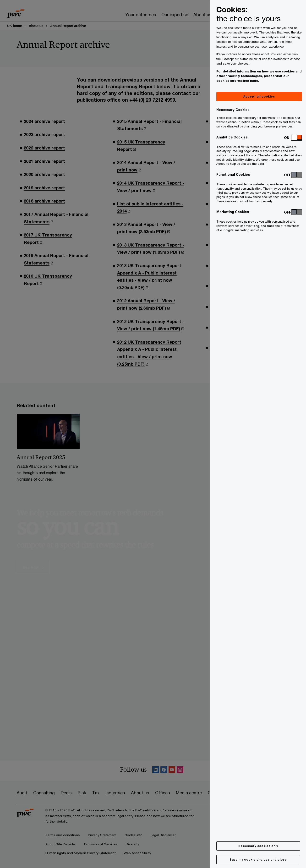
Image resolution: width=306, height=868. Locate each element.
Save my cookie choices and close (258, 860)
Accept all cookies (259, 96)
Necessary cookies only (258, 846)
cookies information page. (238, 81)
